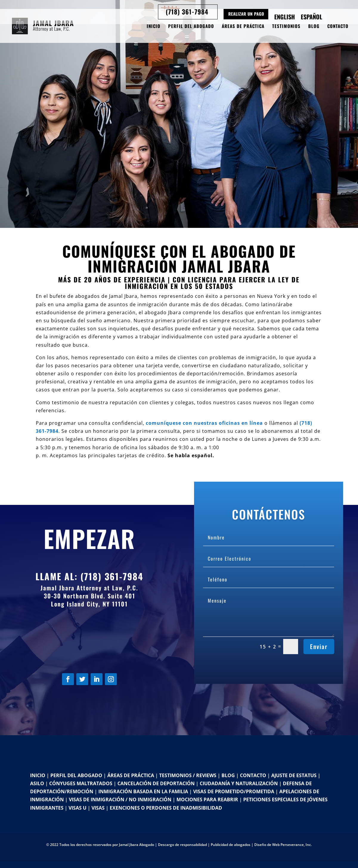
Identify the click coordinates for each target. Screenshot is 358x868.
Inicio (154, 27)
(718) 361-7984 (112, 576)
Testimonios (286, 27)
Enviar (319, 646)
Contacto (338, 27)
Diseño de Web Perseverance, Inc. (283, 845)
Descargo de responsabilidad (182, 845)
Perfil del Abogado (191, 27)
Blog (314, 27)
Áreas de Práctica (243, 27)
